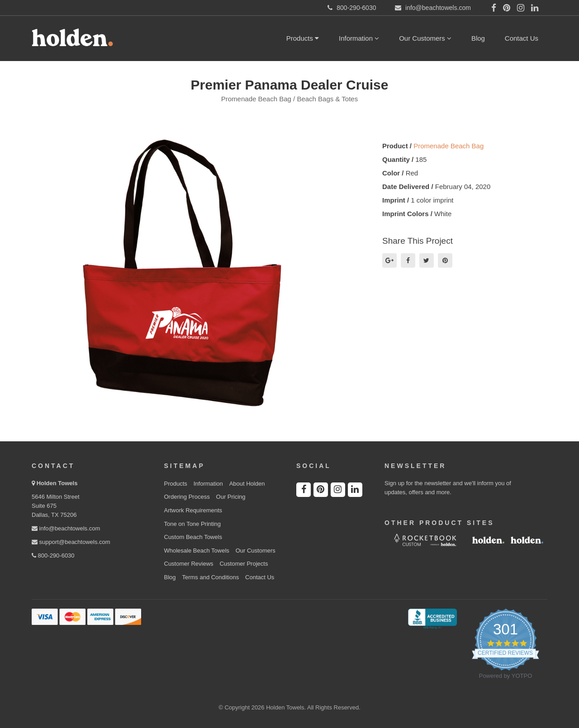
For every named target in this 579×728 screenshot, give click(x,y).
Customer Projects (244, 564)
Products (303, 38)
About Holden (247, 484)
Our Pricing (231, 497)
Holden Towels (57, 483)
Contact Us (522, 38)
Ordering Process (187, 497)
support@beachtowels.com (71, 542)
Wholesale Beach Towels (197, 551)
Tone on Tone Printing (193, 524)
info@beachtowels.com (66, 528)
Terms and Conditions (210, 577)
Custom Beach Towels (193, 537)
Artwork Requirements (193, 510)
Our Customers (425, 38)
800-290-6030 (53, 555)
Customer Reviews (189, 564)
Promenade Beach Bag (448, 146)
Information (359, 38)
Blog (478, 38)
